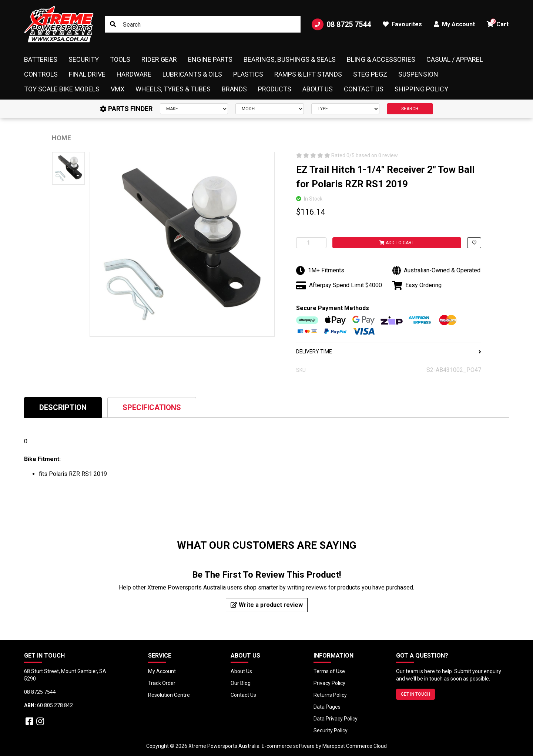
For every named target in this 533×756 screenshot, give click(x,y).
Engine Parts (210, 59)
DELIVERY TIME (389, 352)
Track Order (162, 683)
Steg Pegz (370, 74)
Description (63, 407)
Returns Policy (330, 695)
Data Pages (327, 707)
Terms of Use (329, 671)
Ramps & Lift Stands (308, 74)
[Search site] (113, 24)
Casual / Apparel (455, 59)
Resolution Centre (169, 695)
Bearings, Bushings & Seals (290, 59)
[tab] (63, 407)
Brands (234, 89)
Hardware (134, 74)
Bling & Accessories (381, 59)
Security (84, 59)
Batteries (41, 59)
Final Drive (87, 74)
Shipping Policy (421, 89)
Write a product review (267, 605)
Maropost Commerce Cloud (355, 746)
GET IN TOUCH (415, 694)
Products (275, 89)
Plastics (248, 74)
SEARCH (410, 109)
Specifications (152, 407)
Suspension (418, 74)
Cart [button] (498, 23)
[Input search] (203, 24)
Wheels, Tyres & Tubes (173, 89)
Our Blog (241, 683)
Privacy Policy (329, 683)
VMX (118, 89)
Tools (120, 59)
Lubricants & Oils (192, 74)
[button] (474, 243)
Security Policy (331, 730)
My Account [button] (454, 24)
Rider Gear (159, 59)
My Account (162, 671)
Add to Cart (397, 243)
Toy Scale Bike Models (62, 89)
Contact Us (364, 89)
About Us (318, 89)
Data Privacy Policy (336, 719)
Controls (41, 74)
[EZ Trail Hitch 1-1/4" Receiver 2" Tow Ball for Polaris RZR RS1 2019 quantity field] (311, 243)
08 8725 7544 (341, 24)
